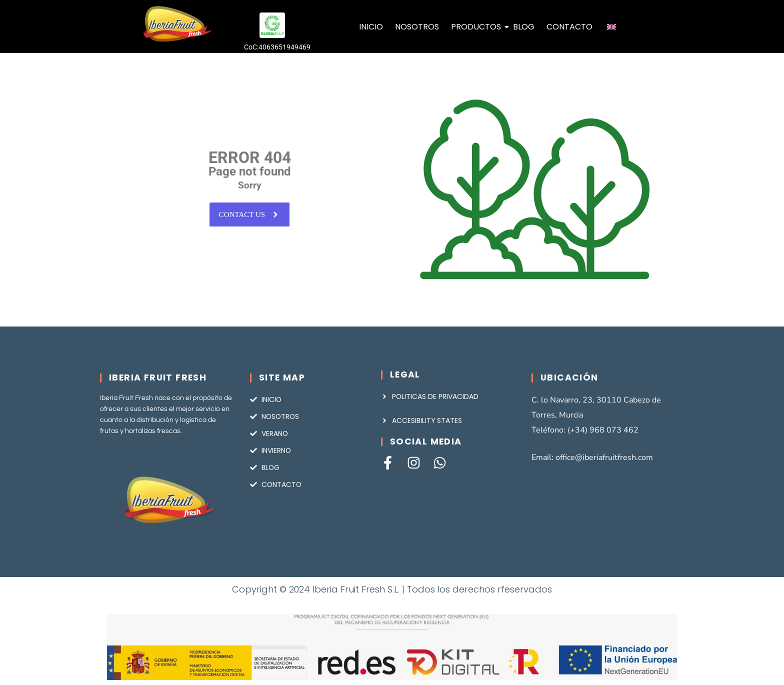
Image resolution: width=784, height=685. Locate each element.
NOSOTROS (417, 27)
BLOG (524, 27)
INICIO (371, 27)
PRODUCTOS (477, 27)
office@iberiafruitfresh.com (604, 457)
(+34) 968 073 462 (603, 430)
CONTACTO (569, 27)
